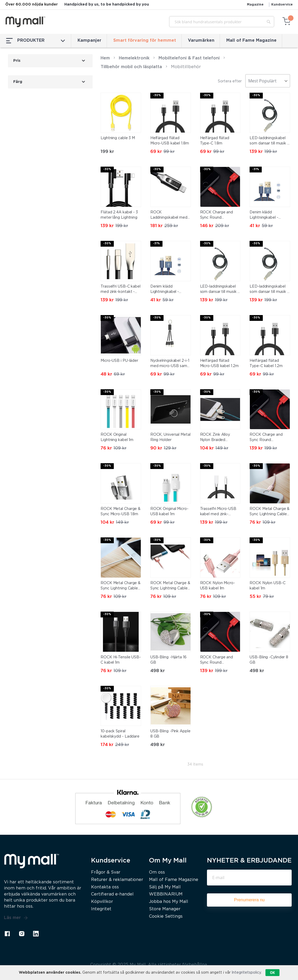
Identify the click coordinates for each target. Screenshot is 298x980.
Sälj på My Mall (165, 887)
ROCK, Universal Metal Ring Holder (170, 437)
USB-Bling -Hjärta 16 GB (168, 660)
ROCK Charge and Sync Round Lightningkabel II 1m (218, 660)
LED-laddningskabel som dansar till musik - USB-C (269, 141)
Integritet (101, 909)
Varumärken (201, 41)
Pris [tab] (17, 61)
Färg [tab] (18, 82)
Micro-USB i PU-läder (119, 361)
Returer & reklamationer (117, 880)
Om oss (157, 872)
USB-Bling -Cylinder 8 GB (269, 660)
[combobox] (222, 22)
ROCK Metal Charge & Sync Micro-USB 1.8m (121, 512)
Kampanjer (89, 41)
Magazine (255, 5)
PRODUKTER (35, 41)
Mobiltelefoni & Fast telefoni (189, 58)
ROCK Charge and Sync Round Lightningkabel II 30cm (266, 438)
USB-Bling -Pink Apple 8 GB (170, 734)
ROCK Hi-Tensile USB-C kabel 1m (121, 660)
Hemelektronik (134, 58)
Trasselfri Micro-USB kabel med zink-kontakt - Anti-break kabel (218, 512)
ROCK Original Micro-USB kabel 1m (169, 512)
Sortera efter (230, 81)
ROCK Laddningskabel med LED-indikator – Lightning (169, 215)
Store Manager (165, 909)
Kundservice (282, 5)
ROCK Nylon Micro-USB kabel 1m (218, 586)
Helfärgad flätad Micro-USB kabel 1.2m (219, 363)
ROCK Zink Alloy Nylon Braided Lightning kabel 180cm (220, 438)
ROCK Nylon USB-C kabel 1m (267, 586)
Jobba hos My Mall (169, 902)
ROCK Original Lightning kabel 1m (117, 437)
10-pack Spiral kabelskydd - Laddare (120, 734)
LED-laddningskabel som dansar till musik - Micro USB (269, 290)
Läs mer (16, 918)
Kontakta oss (105, 887)
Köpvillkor (102, 902)
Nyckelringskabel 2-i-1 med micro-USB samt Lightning (170, 364)
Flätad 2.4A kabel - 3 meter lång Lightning (119, 215)
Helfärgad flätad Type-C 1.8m (215, 141)
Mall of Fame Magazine (251, 41)
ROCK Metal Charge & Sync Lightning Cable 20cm (270, 512)
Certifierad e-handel (112, 894)
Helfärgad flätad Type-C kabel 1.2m (266, 363)
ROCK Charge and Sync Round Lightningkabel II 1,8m (219, 215)
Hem (105, 58)
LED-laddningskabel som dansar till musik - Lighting (220, 290)
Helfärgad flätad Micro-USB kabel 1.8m (170, 141)
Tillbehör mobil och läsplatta (131, 67)
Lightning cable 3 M (118, 138)
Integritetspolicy (246, 973)
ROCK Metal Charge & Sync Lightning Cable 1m (121, 586)
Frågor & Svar (106, 872)
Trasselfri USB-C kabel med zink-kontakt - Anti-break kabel (121, 290)
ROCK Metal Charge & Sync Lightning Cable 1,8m (170, 586)
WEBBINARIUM (166, 894)
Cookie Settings (166, 916)
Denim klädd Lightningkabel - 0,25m (264, 215)
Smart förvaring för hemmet (145, 41)
